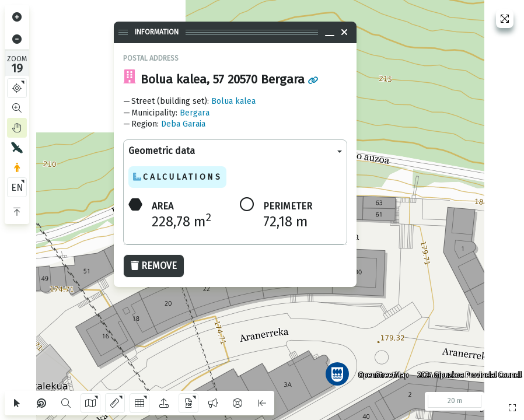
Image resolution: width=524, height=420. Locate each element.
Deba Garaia (183, 124)
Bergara (195, 113)
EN (17, 188)
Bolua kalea (233, 101)
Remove (154, 266)
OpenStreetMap (379, 370)
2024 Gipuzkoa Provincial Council (465, 370)
